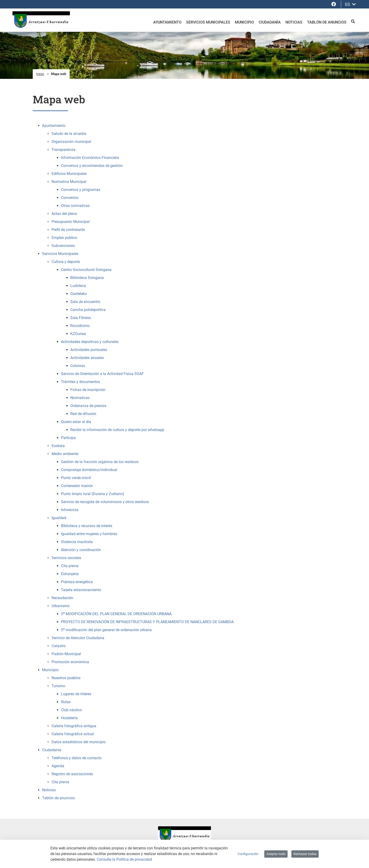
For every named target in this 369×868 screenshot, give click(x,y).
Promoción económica (70, 662)
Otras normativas (75, 206)
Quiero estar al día (76, 422)
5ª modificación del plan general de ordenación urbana (106, 630)
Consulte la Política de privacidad (124, 859)
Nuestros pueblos (66, 678)
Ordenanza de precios (88, 406)
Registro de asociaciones (72, 774)
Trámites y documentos (80, 382)
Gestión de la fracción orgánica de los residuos (100, 462)
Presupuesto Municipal (71, 222)
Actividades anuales (87, 358)
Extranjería (70, 574)
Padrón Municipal (66, 654)
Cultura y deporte (66, 262)
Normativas (80, 398)
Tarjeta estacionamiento (81, 590)
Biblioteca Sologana (87, 278)
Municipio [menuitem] (244, 22)
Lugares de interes (76, 694)
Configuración (248, 854)
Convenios (70, 198)
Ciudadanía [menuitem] (270, 22)
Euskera (58, 446)
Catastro (59, 646)
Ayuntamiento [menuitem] (167, 22)
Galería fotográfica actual (73, 734)
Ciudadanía (52, 750)
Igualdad (59, 518)
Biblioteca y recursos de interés (87, 526)
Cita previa (70, 566)
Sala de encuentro (85, 302)
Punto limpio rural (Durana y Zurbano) (93, 494)
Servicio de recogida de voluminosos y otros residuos (105, 502)
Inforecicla (70, 510)
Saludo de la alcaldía (69, 134)
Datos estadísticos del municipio (79, 742)
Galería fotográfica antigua (74, 726)
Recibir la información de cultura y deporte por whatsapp (117, 430)
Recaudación (62, 598)
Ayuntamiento (54, 126)
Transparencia (63, 150)
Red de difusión (83, 414)
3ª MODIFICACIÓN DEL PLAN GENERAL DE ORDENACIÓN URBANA (116, 614)
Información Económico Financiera (90, 158)
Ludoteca (78, 286)
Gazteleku (79, 294)
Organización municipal (71, 142)
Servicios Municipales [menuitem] (208, 22)
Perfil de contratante (68, 230)
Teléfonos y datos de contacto (77, 758)
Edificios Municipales (69, 174)
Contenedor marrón (77, 486)
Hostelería (69, 718)
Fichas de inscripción (88, 390)
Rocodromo (80, 326)
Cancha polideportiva (88, 310)
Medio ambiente (65, 454)
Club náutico (71, 710)
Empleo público (64, 238)
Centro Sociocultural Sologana (86, 270)
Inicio (40, 74)
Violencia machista (77, 542)
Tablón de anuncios (58, 798)
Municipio (50, 670)
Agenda (58, 766)
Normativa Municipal (69, 182)
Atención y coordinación (81, 550)
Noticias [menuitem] (294, 22)
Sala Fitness (81, 318)
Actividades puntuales (89, 350)
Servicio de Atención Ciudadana (78, 638)
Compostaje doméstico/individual (89, 470)
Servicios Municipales (60, 254)
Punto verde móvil (76, 478)
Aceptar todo (276, 854)
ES (350, 4)
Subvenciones (63, 246)
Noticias (49, 790)
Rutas (66, 702)
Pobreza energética (77, 582)
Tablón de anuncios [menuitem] (327, 22)
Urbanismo (61, 606)
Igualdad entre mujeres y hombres (89, 534)
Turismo (58, 686)
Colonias (78, 366)
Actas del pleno (64, 214)
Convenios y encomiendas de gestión (92, 166)
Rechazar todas (305, 854)
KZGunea (78, 334)
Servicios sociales (66, 558)
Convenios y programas (81, 190)
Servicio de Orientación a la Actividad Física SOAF (102, 374)
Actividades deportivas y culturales (90, 342)
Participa (68, 438)
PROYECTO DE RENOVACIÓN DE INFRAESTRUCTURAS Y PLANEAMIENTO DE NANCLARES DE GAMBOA (147, 622)
